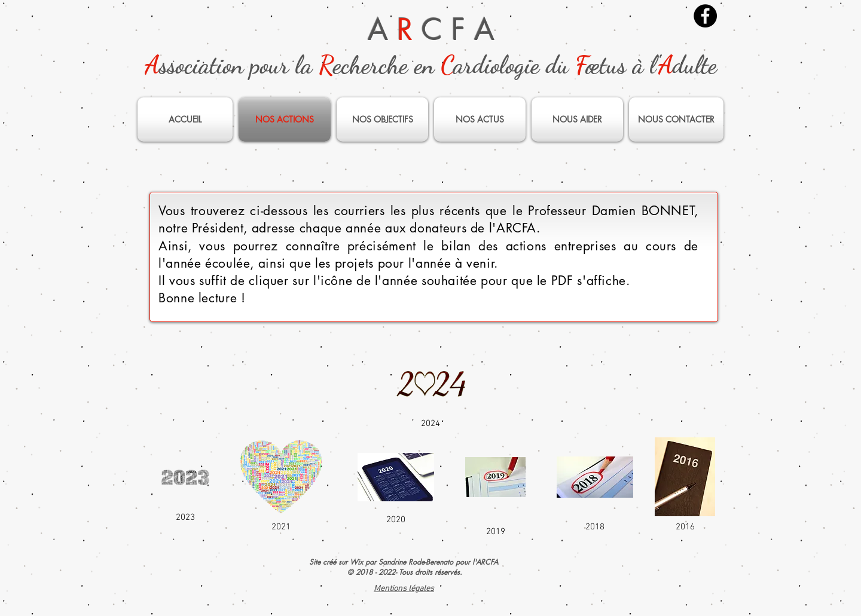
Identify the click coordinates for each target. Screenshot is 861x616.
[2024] (430, 391)
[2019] (495, 485)
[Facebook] (705, 16)
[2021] (281, 485)
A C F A (431, 29)
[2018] (595, 485)
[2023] (185, 485)
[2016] (685, 485)
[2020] (396, 485)
